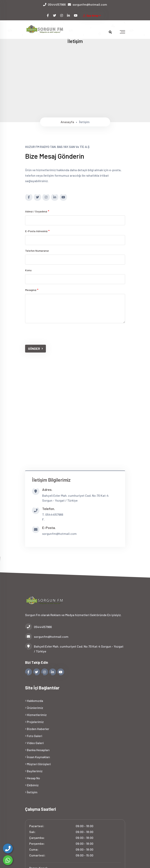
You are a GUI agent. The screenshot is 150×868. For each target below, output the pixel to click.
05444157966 (57, 4)
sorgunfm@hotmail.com (90, 4)
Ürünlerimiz (34, 708)
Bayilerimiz (34, 771)
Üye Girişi (92, 16)
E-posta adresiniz (37, 231)
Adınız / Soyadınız (37, 211)
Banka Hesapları (37, 750)
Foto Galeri (34, 736)
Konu (28, 270)
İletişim (31, 792)
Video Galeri (34, 743)
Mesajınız (32, 290)
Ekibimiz (32, 785)
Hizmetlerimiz (36, 715)
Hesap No (33, 778)
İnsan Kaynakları (38, 757)
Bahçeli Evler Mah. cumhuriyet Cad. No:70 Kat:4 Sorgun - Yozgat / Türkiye (74, 648)
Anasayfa (67, 122)
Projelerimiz (34, 722)
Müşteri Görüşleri (38, 764)
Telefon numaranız (37, 251)
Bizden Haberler (37, 729)
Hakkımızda (34, 701)
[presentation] (55, 334)
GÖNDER (35, 349)
